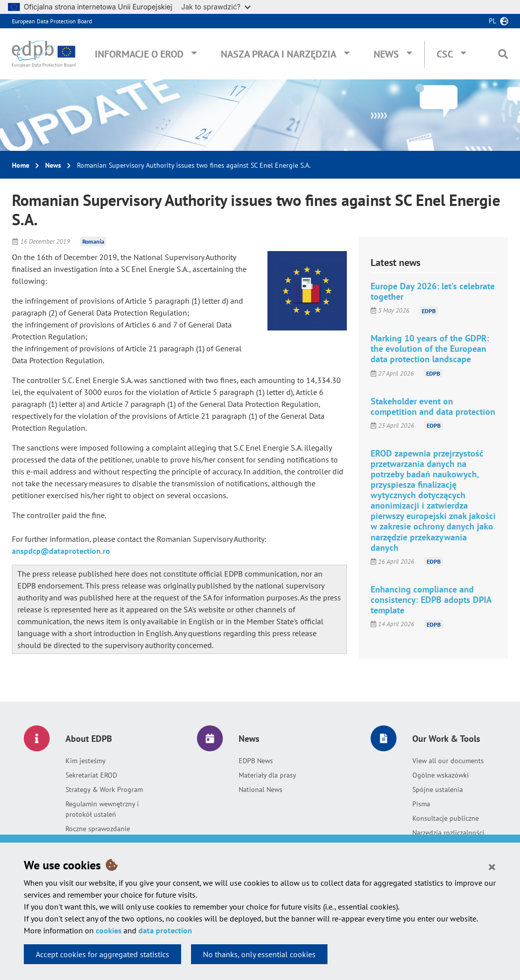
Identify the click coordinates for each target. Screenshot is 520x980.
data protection (165, 930)
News (386, 54)
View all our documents (448, 761)
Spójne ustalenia (438, 789)
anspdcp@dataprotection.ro (61, 551)
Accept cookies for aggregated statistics (102, 954)
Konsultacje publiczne (446, 818)
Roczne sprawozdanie (98, 829)
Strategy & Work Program (104, 789)
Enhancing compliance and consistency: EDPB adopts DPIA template (431, 600)
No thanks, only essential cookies (259, 954)
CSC (445, 54)
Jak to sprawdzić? (216, 7)
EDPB (429, 310)
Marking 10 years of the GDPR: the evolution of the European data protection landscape (430, 349)
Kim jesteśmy (86, 761)
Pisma (421, 804)
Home (21, 165)
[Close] (492, 866)
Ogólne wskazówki (441, 775)
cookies (109, 930)
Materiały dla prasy (267, 775)
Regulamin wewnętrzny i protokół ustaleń (102, 809)
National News (260, 789)
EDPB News (256, 761)
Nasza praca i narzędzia (279, 54)
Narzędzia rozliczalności (448, 833)
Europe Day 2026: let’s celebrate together (433, 291)
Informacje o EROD (139, 54)
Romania (93, 241)
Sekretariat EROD (91, 775)
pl (492, 21)
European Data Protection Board (52, 21)
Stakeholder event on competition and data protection (433, 406)
